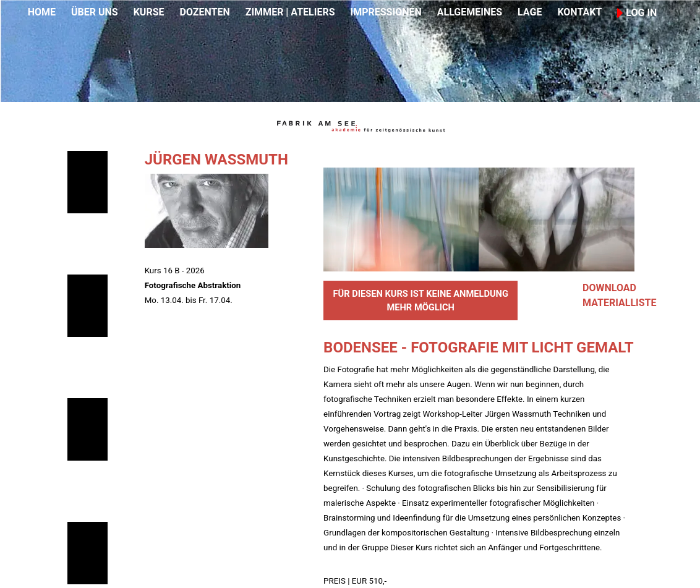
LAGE (530, 12)
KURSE (149, 12)
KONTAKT (579, 12)
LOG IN (637, 13)
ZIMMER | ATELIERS (290, 12)
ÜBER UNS (95, 12)
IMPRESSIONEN (386, 12)
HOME (42, 12)
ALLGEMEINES (470, 12)
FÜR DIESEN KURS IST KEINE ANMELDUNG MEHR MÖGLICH (420, 300)
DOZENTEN (204, 12)
